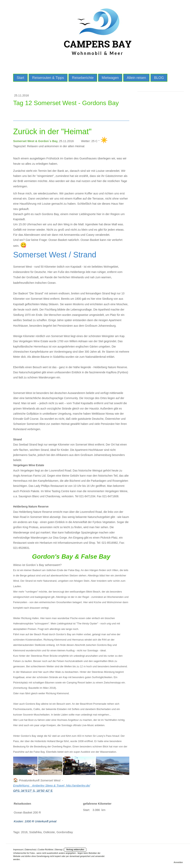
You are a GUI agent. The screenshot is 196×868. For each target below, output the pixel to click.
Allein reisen (136, 78)
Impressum (18, 850)
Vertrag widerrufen (75, 850)
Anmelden (178, 862)
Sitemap (59, 850)
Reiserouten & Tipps (48, 78)
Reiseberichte (83, 78)
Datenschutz (31, 850)
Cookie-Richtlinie (46, 850)
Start (20, 78)
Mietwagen (110, 78)
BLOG (159, 78)
